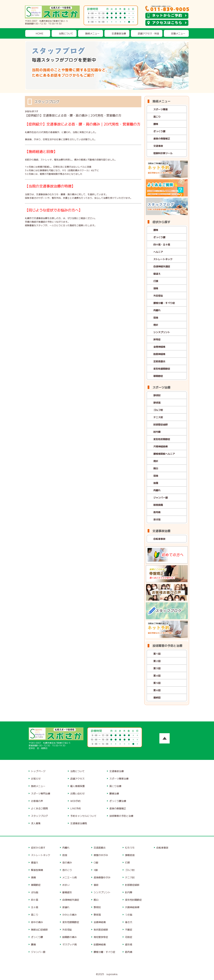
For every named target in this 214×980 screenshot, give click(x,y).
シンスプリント (162, 332)
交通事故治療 (119, 33)
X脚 (96, 870)
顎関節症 (158, 376)
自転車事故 (159, 539)
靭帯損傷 (158, 505)
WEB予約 (75, 801)
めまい (66, 885)
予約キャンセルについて (83, 816)
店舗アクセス (77, 779)
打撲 (156, 281)
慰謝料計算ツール (163, 153)
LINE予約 (76, 808)
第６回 (157, 690)
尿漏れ (66, 907)
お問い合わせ (77, 793)
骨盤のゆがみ (101, 855)
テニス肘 (158, 417)
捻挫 (156, 317)
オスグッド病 (70, 944)
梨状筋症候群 (101, 929)
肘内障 (157, 432)
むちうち (130, 848)
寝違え (157, 274)
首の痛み (67, 862)
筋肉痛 (157, 512)
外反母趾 (158, 296)
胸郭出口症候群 (39, 929)
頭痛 (156, 288)
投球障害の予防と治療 (121, 816)
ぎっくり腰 (159, 131)
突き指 (157, 519)
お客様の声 (37, 801)
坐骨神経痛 (159, 347)
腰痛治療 (114, 793)
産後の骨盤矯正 (162, 138)
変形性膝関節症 (162, 369)
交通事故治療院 (79, 823)
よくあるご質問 (39, 808)
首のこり (67, 870)
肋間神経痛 (159, 354)
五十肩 (35, 907)
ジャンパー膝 (161, 497)
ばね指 (35, 892)
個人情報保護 (77, 786)
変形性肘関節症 (162, 439)
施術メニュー (92, 33)
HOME (39, 33)
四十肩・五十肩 (162, 244)
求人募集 (36, 823)
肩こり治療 (115, 786)
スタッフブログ (39, 816)
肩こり (157, 117)
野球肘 (157, 395)
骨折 (156, 325)
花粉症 (129, 937)
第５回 (157, 683)
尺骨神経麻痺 (161, 446)
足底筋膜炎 (159, 361)
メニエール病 (70, 877)
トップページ (38, 771)
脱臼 (156, 468)
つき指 (129, 915)
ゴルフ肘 (158, 410)
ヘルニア (158, 252)
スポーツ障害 (161, 109)
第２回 (157, 661)
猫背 (96, 885)
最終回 (157, 697)
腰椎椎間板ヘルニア (164, 454)
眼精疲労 (67, 892)
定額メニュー (178, 33)
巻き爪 (129, 922)
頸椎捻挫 (130, 855)
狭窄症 (157, 339)
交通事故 (158, 146)
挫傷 (156, 483)
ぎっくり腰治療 (118, 801)
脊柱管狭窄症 (101, 937)
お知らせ (36, 779)
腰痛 (156, 124)
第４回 (157, 676)
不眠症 (129, 929)
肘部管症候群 (161, 424)
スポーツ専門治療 (41, 793)
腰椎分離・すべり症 (164, 303)
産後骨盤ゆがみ (102, 877)
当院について (66, 33)
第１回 (157, 654)
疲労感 (129, 944)
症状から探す (38, 848)
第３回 (157, 668)
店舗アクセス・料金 (148, 33)
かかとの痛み (70, 915)
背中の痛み (37, 922)
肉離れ (157, 310)
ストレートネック (163, 259)
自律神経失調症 (162, 266)
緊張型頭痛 (37, 870)
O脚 (96, 862)
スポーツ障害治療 (119, 779)
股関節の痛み (70, 937)
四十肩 (35, 900)
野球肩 (157, 403)
